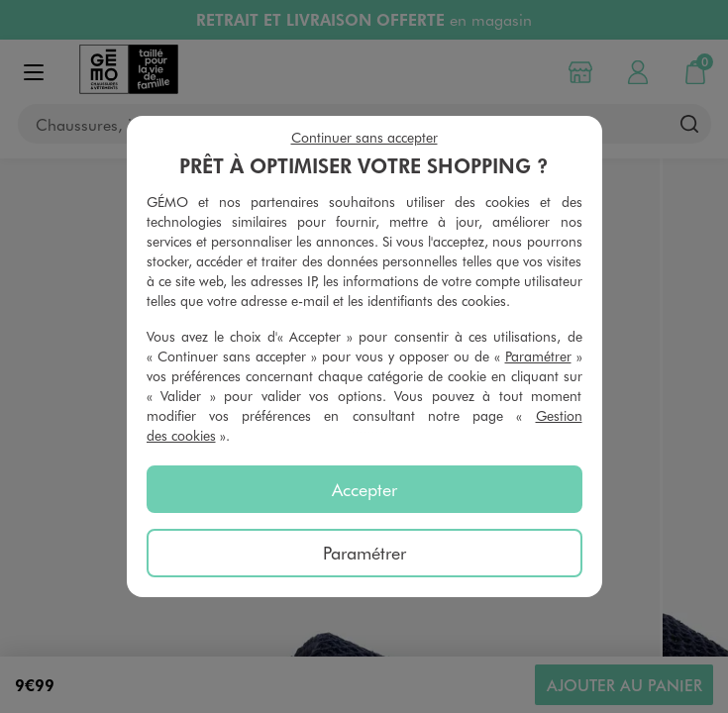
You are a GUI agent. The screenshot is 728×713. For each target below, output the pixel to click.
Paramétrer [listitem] (364, 553)
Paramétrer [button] (538, 356)
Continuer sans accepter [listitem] (364, 137)
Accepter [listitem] (364, 489)
